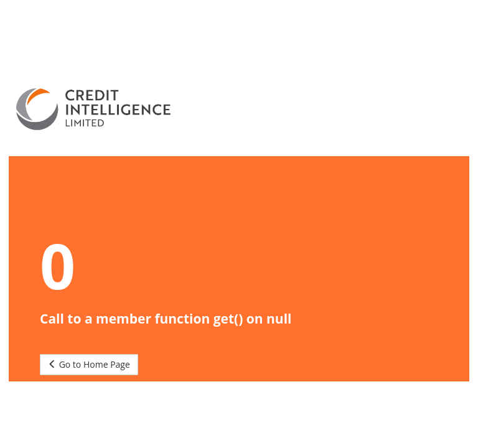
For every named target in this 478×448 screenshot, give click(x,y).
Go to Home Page (89, 364)
